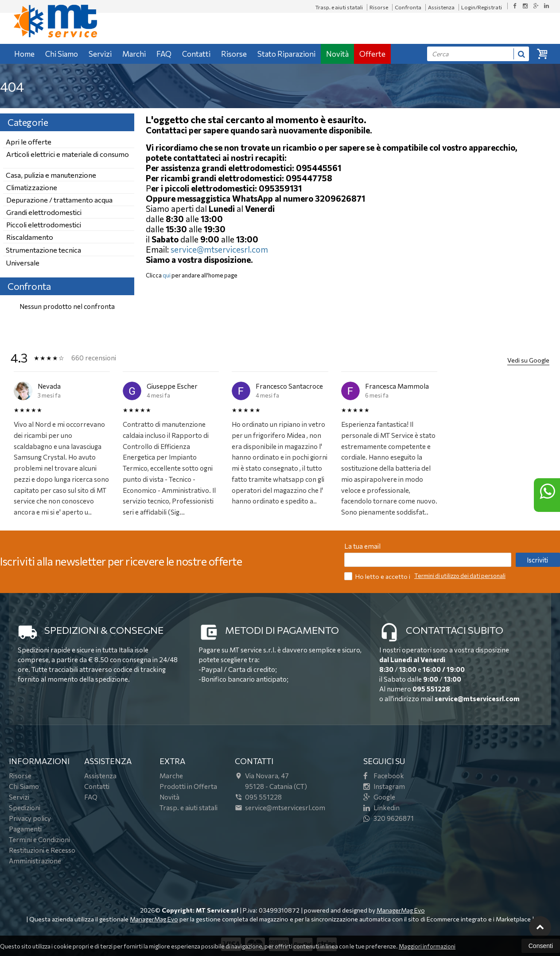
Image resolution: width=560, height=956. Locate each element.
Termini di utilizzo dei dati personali (460, 576)
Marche (171, 776)
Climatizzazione (32, 187)
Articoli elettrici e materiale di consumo (68, 154)
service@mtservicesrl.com (219, 249)
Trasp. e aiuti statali (339, 7)
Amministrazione (35, 861)
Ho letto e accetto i (378, 576)
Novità (337, 54)
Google (379, 797)
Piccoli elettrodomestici (44, 224)
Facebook (384, 776)
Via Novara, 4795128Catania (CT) (271, 781)
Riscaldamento (30, 237)
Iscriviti (537, 560)
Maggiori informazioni (427, 946)
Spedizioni (25, 808)
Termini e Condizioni (39, 839)
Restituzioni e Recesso (42, 850)
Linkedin (381, 808)
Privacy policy (30, 818)
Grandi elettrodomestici (44, 212)
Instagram (384, 786)
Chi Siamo (62, 54)
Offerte (372, 54)
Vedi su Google (528, 360)
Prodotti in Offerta (188, 786)
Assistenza (441, 7)
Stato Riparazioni (286, 54)
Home (24, 54)
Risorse (379, 7)
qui (167, 275)
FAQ (164, 54)
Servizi (100, 54)
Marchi (134, 54)
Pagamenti (25, 829)
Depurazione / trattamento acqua (59, 200)
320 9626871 (389, 818)
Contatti (196, 54)
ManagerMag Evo (401, 910)
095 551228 (431, 689)
